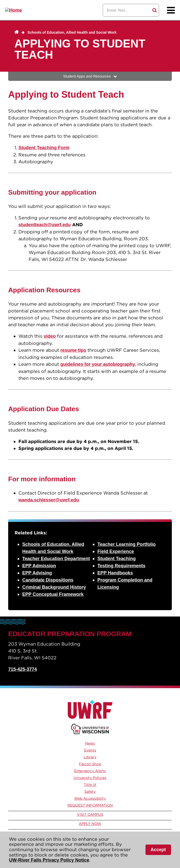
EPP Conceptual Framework (53, 594)
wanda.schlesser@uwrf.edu (49, 500)
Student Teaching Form (44, 148)
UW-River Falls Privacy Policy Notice (49, 860)
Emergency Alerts (90, 771)
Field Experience (116, 551)
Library (90, 757)
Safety (90, 791)
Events (90, 750)
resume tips (73, 350)
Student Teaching (117, 559)
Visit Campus (90, 814)
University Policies (90, 778)
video (50, 336)
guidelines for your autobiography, (98, 364)
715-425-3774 (22, 669)
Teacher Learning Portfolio (127, 544)
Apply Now (90, 824)
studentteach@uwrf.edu (45, 225)
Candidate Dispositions (48, 580)
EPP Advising (37, 573)
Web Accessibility (90, 798)
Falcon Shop (90, 764)
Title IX (90, 785)
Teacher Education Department (56, 559)
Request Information (90, 805)
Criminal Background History (54, 587)
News (90, 743)
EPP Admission (39, 566)
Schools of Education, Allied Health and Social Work (72, 32)
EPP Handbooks (115, 573)
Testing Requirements (121, 566)
